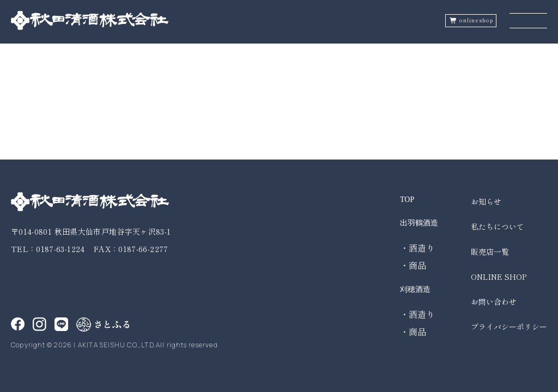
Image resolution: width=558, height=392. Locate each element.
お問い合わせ (494, 302)
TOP (407, 200)
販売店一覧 (490, 252)
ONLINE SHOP (499, 277)
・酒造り (417, 248)
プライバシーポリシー (509, 327)
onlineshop (476, 20)
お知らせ (486, 201)
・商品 (413, 265)
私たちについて (498, 226)
